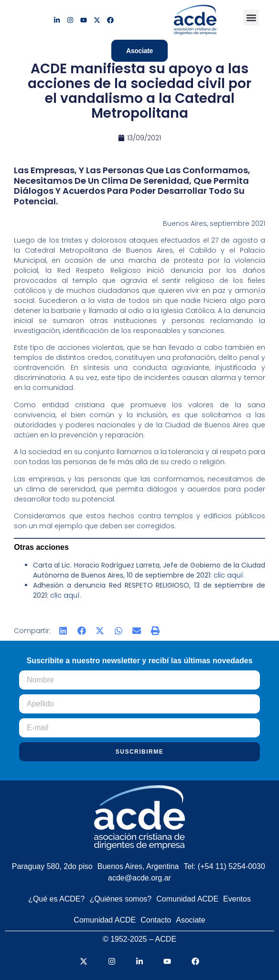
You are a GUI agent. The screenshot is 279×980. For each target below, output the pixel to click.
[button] (251, 17)
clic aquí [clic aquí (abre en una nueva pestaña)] (228, 575)
